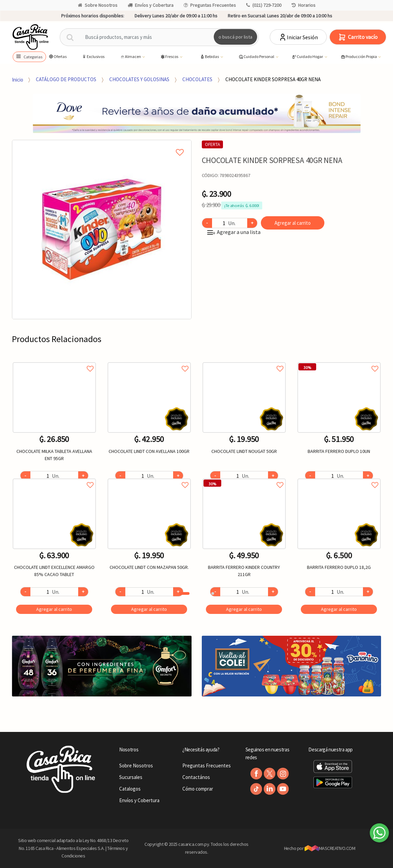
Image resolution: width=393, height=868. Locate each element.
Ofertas (58, 56)
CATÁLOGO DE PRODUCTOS (66, 79)
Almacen (131, 57)
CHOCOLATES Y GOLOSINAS (139, 79)
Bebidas (210, 57)
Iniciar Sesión (298, 37)
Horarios (304, 5)
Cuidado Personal (257, 57)
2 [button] (213, 593)
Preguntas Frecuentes (210, 5)
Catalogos (130, 789)
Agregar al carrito (293, 223)
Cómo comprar (198, 789)
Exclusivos (93, 56)
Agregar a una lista (234, 232)
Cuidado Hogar (308, 57)
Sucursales (131, 777)
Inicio (18, 79)
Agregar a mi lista (102, 145)
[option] (102, 230)
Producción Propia (359, 57)
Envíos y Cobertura (151, 5)
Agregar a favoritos (54, 361)
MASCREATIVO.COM (330, 848)
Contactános (196, 777)
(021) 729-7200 (264, 5)
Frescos (170, 57)
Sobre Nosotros (98, 5)
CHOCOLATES (197, 79)
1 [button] (184, 593)
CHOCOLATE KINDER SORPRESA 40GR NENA (273, 79)
